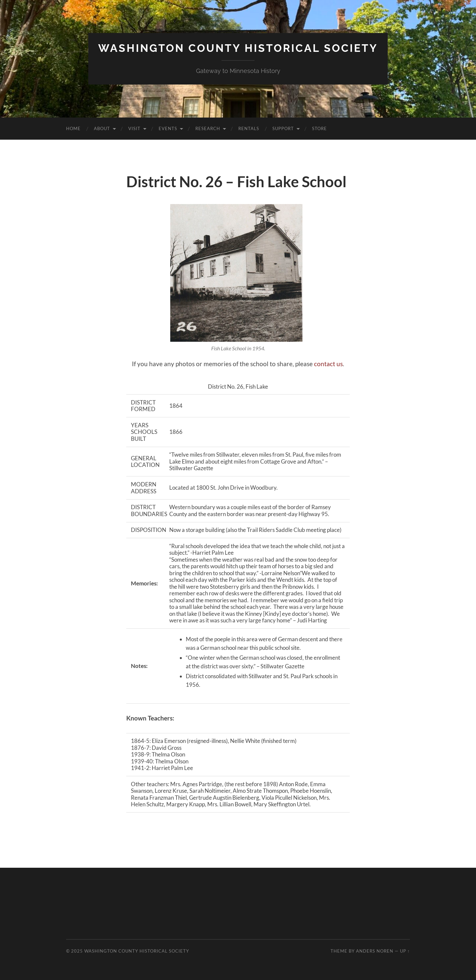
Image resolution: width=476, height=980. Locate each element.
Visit (134, 128)
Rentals (249, 128)
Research (208, 128)
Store (319, 128)
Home (73, 128)
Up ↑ (405, 951)
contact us (328, 364)
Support (283, 128)
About (102, 128)
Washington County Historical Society (238, 48)
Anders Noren (375, 951)
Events (168, 128)
